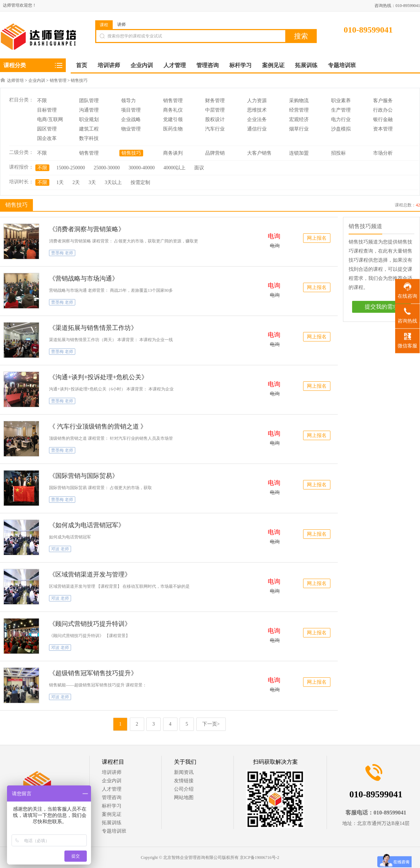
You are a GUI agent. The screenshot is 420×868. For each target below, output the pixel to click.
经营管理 (299, 110)
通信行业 (257, 129)
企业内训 (37, 80)
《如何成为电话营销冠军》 (87, 525)
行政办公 (383, 110)
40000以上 (174, 168)
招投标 (338, 153)
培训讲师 (112, 772)
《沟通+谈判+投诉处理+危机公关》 (98, 377)
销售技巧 (79, 80)
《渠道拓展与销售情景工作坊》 (93, 328)
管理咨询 (112, 798)
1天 (60, 182)
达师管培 (15, 80)
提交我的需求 (381, 307)
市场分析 (383, 153)
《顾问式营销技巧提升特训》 (90, 624)
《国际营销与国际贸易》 (84, 476)
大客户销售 (259, 153)
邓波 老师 (60, 549)
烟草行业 (299, 129)
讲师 (121, 24)
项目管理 (131, 110)
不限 (42, 101)
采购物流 (299, 101)
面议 (199, 168)
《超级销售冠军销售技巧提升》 (93, 673)
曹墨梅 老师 (62, 253)
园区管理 (47, 129)
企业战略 (131, 119)
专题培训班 (114, 831)
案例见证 (112, 814)
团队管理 (89, 101)
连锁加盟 (299, 153)
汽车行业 (215, 129)
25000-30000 (107, 168)
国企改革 (47, 138)
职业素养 (341, 101)
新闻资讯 (184, 772)
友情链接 (184, 781)
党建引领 (173, 119)
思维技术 (257, 110)
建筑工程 (89, 129)
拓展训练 (112, 823)
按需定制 (140, 182)
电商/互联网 (50, 119)
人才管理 (112, 789)
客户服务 (383, 101)
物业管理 (131, 129)
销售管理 (58, 80)
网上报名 (317, 238)
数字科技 (89, 138)
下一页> (211, 724)
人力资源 (257, 101)
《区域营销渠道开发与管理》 (90, 574)
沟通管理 (89, 110)
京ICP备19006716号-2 (260, 858)
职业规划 (89, 119)
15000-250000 (71, 168)
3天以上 (113, 182)
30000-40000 (142, 168)
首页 (82, 65)
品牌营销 (215, 153)
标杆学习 (112, 806)
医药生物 (173, 129)
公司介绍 (184, 789)
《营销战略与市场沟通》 (84, 278)
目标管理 (47, 110)
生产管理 (341, 110)
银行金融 (383, 119)
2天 (76, 182)
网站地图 (184, 798)
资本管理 (383, 129)
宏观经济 (299, 119)
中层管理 (215, 110)
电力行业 (341, 119)
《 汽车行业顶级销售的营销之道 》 (98, 426)
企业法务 (257, 119)
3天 (92, 182)
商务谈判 (173, 153)
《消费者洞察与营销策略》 (87, 229)
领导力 (128, 101)
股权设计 (215, 119)
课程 (104, 25)
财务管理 (215, 101)
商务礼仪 (173, 110)
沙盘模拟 (341, 129)
